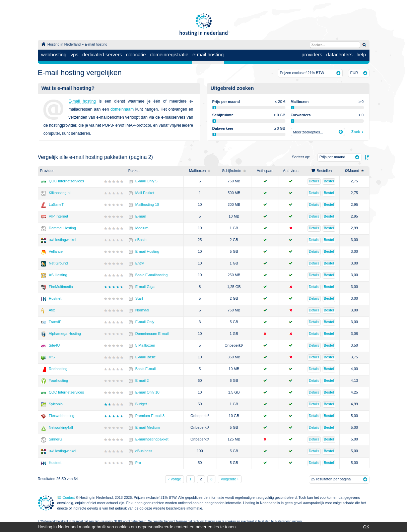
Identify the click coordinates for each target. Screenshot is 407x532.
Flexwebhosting (62, 416)
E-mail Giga (145, 287)
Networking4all (61, 427)
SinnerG (56, 439)
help (361, 54)
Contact (69, 497)
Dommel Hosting (62, 228)
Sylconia (56, 404)
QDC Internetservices (66, 181)
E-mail (141, 216)
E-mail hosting (96, 44)
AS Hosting (58, 275)
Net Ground (58, 263)
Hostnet (55, 298)
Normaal (142, 310)
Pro (138, 463)
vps (74, 54)
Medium (142, 228)
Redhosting (58, 369)
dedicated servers (102, 54)
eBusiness (144, 451)
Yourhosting (59, 380)
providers (312, 54)
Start (139, 298)
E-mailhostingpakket (152, 439)
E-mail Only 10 (147, 392)
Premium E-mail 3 (150, 416)
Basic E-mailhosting (152, 275)
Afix (52, 310)
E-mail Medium (148, 427)
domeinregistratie (169, 54)
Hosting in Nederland (64, 44)
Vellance (56, 251)
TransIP (55, 322)
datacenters (339, 54)
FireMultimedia (61, 287)
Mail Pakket (145, 193)
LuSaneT (56, 204)
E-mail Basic (146, 357)
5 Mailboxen (145, 345)
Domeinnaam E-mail (152, 334)
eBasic (141, 240)
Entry (140, 263)
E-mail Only (145, 322)
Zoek (356, 132)
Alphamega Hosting (65, 334)
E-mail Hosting (147, 251)
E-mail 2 (142, 380)
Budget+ (142, 404)
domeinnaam (122, 109)
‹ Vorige (175, 479)
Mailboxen (200, 171)
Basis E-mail (146, 369)
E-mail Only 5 (146, 181)
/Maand (355, 171)
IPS (52, 357)
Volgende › (230, 479)
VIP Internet (59, 216)
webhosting (54, 54)
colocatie (136, 54)
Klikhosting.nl (60, 193)
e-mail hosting (208, 54)
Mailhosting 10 (147, 204)
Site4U (54, 345)
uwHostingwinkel (63, 240)
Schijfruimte (234, 171)
